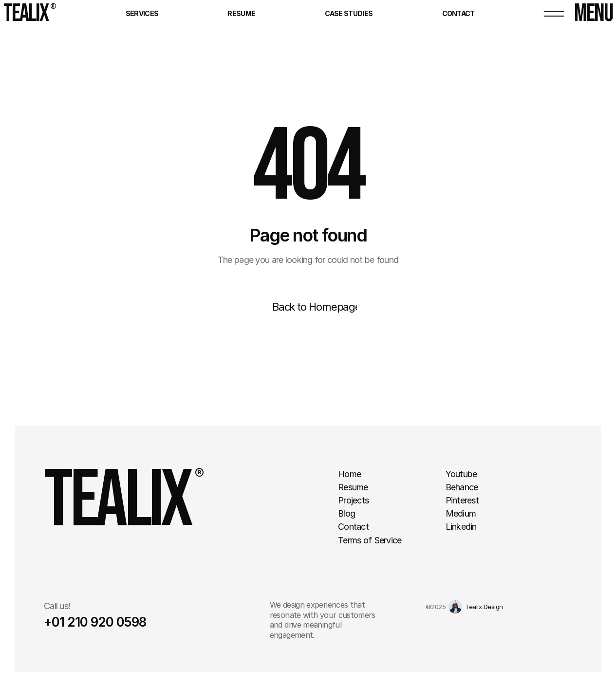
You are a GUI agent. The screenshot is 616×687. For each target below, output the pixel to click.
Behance (462, 487)
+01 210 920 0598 (95, 622)
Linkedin (461, 527)
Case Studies (349, 13)
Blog (346, 513)
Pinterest (462, 500)
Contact (458, 13)
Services (142, 13)
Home (349, 474)
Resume (241, 13)
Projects (353, 500)
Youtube (461, 474)
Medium (461, 513)
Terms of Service (370, 540)
